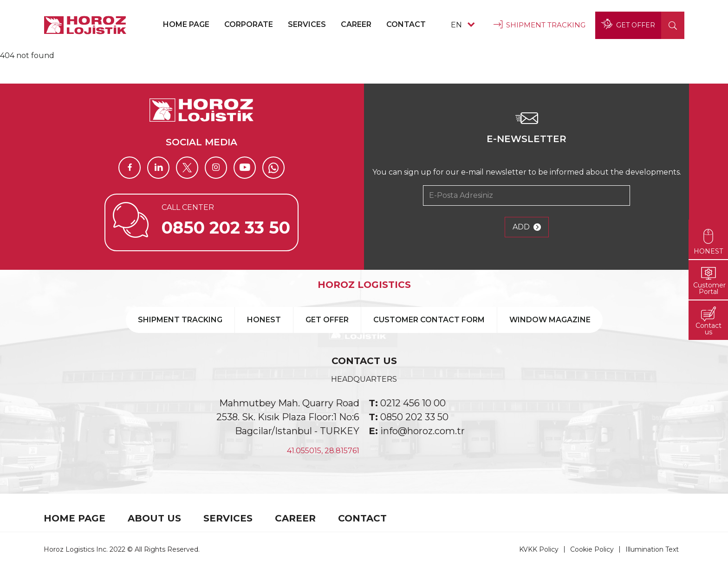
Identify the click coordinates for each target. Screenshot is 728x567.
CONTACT (406, 24)
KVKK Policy (539, 549)
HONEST (264, 320)
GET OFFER (628, 25)
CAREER (356, 24)
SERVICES (307, 24)
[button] (673, 25)
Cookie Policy (592, 549)
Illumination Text (652, 549)
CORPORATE (249, 24)
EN (463, 25)
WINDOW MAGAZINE (550, 320)
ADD (527, 227)
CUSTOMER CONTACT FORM (429, 320)
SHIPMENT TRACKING (539, 25)
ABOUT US (154, 518)
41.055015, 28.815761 (323, 451)
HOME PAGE (186, 24)
